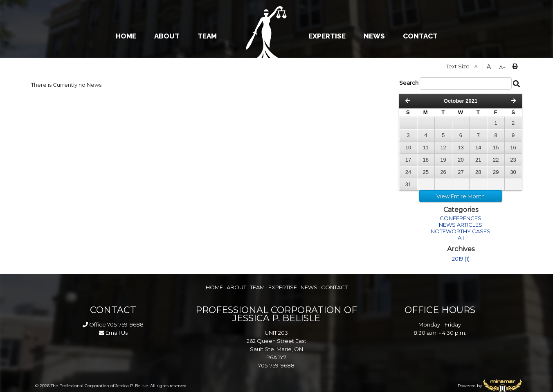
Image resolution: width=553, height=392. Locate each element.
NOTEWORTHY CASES (461, 231)
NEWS (374, 36)
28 (478, 172)
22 (496, 160)
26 (443, 172)
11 (426, 148)
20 (461, 160)
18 (426, 160)
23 (513, 160)
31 (408, 184)
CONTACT (420, 36)
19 (443, 160)
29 (496, 172)
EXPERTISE (327, 36)
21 (478, 160)
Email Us (113, 333)
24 (408, 172)
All (461, 238)
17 (408, 160)
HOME (126, 36)
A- (477, 66)
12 (443, 148)
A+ (502, 67)
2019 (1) (461, 259)
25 (426, 172)
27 (461, 172)
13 (461, 148)
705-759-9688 (125, 324)
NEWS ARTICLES (461, 225)
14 (478, 148)
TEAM (207, 36)
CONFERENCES (461, 218)
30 (513, 172)
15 (496, 148)
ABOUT (167, 36)
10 (408, 148)
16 (513, 148)
